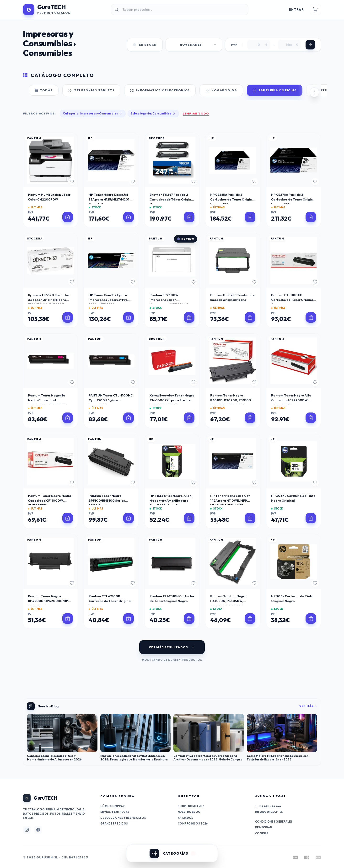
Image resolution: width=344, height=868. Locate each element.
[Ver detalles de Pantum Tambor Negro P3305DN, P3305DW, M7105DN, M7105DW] (250, 618)
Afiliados (185, 818)
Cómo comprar (112, 806)
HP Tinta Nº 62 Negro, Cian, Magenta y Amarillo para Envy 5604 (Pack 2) (171, 500)
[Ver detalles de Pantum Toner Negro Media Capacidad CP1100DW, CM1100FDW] (68, 518)
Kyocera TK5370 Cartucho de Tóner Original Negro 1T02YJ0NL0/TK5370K (49, 300)
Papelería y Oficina (275, 90)
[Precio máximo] (289, 45)
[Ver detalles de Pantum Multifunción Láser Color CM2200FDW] (68, 217)
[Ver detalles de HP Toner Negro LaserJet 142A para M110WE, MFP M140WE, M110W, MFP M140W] (250, 518)
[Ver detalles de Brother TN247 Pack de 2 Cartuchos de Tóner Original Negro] (189, 217)
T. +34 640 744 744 (268, 806)
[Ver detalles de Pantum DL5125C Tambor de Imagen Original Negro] (250, 317)
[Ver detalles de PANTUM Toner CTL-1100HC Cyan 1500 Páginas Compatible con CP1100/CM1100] (129, 418)
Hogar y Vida (221, 90)
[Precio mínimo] (259, 45)
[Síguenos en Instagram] (27, 830)
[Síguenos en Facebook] (38, 830)
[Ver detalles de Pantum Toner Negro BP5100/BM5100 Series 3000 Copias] (129, 518)
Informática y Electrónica (160, 90)
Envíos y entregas (115, 812)
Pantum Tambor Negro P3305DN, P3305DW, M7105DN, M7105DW (228, 601)
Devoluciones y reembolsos (123, 818)
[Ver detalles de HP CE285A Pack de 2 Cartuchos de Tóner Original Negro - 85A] (250, 217)
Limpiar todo (196, 113)
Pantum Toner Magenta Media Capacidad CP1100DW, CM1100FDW (47, 400)
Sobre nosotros (191, 806)
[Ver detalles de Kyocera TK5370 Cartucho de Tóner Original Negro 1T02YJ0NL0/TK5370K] (68, 317)
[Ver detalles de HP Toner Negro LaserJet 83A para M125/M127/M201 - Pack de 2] (129, 217)
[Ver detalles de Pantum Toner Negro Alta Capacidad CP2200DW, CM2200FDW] (311, 418)
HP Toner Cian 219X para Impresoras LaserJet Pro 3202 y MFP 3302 (108, 300)
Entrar (296, 10)
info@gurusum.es (269, 812)
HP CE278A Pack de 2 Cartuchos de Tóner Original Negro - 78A (293, 199)
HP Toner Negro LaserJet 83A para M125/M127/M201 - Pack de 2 (110, 199)
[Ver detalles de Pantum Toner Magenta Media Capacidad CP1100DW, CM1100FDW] (68, 418)
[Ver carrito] (315, 10)
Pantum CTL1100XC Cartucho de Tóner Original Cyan (293, 300)
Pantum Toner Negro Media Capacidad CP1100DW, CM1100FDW (50, 500)
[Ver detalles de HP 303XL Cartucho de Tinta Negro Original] (311, 518)
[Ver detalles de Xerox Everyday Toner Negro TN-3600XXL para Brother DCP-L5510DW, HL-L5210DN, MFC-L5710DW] (189, 418)
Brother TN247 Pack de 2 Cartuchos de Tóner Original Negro (172, 199)
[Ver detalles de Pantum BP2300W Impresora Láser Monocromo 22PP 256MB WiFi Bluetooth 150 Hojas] (189, 317)
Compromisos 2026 (193, 824)
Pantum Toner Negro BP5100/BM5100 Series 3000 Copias (107, 500)
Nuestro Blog (189, 812)
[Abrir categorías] (172, 853)
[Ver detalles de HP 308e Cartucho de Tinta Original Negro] (311, 618)
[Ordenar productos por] (194, 45)
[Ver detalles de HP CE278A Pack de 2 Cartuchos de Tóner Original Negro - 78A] (311, 217)
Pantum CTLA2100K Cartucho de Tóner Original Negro (110, 601)
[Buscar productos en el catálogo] (180, 10)
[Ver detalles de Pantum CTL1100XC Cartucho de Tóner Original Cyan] (311, 317)
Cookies (262, 833)
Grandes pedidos (114, 824)
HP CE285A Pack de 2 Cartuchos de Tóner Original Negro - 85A (233, 199)
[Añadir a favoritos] (72, 182)
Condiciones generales (274, 822)
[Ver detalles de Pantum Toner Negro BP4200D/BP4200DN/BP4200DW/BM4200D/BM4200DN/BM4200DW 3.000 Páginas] (68, 618)
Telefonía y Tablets (91, 90)
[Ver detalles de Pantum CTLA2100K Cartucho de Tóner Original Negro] (129, 618)
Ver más (308, 706)
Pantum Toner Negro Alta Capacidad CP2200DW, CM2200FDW (291, 400)
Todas (44, 90)
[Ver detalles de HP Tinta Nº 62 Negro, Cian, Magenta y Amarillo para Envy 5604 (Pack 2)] (189, 518)
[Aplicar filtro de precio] (310, 45)
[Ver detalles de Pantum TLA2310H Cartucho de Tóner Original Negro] (189, 618)
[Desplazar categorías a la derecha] (314, 92)
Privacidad (264, 827)
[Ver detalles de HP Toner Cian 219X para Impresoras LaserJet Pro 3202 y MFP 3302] (129, 317)
